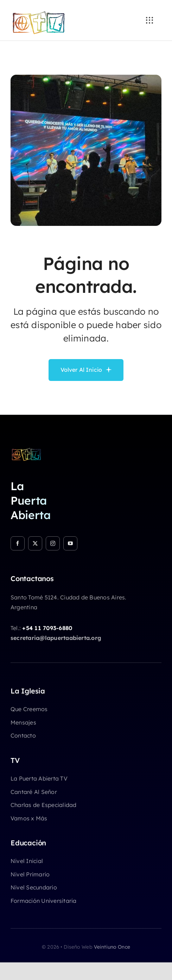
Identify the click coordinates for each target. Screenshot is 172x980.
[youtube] (70, 543)
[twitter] (35, 543)
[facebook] (18, 543)
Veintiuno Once (112, 947)
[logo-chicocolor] (26, 450)
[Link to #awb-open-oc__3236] (149, 20)
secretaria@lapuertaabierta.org (56, 638)
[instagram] (53, 543)
